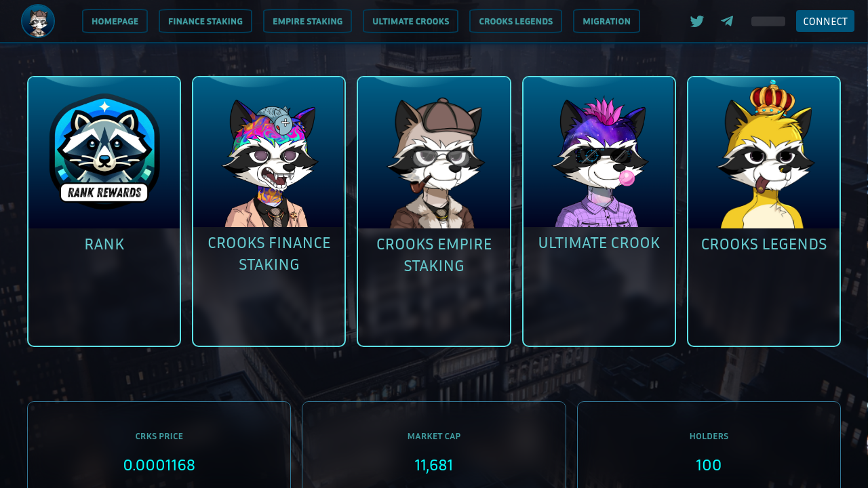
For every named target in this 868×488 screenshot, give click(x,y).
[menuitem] (115, 21)
